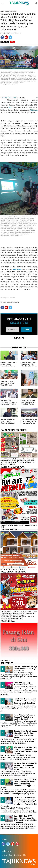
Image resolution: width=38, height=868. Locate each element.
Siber (11, 855)
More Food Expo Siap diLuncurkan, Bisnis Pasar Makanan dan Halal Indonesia (25, 685)
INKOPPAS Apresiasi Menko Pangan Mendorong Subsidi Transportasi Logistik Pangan (8, 423)
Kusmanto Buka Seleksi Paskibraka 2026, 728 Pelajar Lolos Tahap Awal (29, 422)
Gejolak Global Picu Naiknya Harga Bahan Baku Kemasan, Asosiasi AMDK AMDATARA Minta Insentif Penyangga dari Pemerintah (19, 802)
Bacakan (5, 42)
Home (2, 11)
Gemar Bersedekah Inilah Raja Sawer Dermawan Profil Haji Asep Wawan (25, 669)
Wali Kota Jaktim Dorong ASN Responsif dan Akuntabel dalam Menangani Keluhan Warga (9, 404)
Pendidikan (13, 11)
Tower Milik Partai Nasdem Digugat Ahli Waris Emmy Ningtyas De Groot (24, 717)
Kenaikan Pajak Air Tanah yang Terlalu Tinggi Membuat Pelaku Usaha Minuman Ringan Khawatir (25, 750)
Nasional (7, 11)
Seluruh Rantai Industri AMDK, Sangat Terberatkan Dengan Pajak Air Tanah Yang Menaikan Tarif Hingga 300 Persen (18, 784)
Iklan (25, 855)
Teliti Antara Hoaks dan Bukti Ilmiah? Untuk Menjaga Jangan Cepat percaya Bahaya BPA (25, 701)
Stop (13, 42)
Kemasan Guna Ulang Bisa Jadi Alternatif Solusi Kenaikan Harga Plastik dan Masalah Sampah (29, 366)
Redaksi (4, 855)
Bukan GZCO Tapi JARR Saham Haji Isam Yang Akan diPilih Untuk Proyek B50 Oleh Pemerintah (25, 819)
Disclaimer (18, 855)
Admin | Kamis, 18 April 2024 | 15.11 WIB (11, 33)
